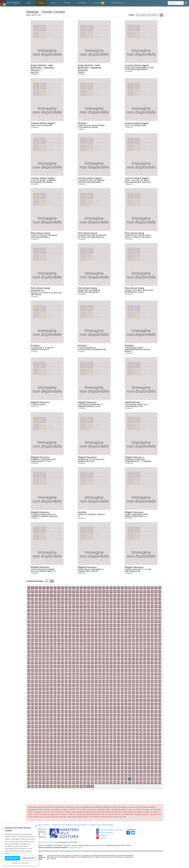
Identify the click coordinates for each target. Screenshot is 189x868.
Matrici (54, 3)
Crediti (92, 825)
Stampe (41, 3)
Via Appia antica (118, 3)
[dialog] (20, 844)
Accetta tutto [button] (12, 858)
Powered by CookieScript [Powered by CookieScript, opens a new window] (21, 863)
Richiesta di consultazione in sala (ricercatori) (70, 825)
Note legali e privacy (105, 825)
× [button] (36, 826)
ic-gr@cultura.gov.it (76, 848)
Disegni (67, 3)
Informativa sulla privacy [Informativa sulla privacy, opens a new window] (19, 853)
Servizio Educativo (105, 833)
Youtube (101, 838)
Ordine (131, 15)
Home (29, 3)
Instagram (102, 835)
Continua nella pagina (35, 581)
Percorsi (99, 3)
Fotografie (81, 3)
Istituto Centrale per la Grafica (110, 830)
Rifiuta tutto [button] (29, 858)
